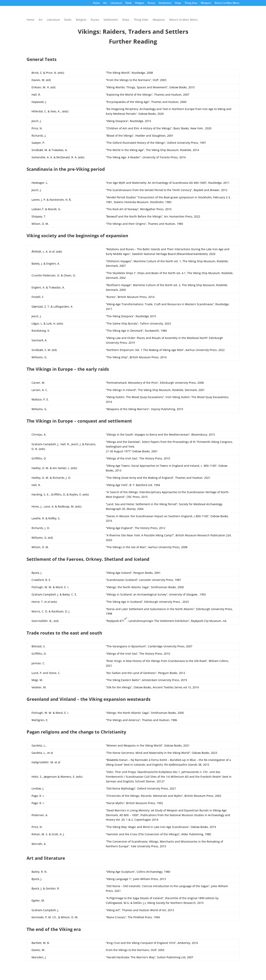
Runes (151, 3)
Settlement (165, 3)
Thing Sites (191, 3)
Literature (116, 3)
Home (96, 3)
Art (105, 3)
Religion (140, 3)
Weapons (206, 3)
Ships (178, 3)
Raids (129, 3)
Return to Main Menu (227, 3)
